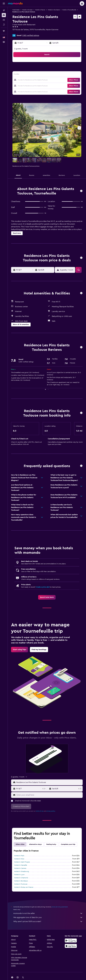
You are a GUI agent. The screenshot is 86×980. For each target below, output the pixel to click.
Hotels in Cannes (20, 868)
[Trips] (4, 31)
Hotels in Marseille (21, 865)
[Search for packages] (4, 25)
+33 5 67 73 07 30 (20, 32)
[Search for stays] (4, 15)
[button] (4, 3)
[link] (47, 597)
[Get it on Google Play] (71, 940)
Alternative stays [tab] (35, 844)
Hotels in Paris (19, 856)
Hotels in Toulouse (21, 884)
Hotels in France (40, 10)
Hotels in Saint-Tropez (22, 862)
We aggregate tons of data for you (48, 917)
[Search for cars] (4, 20)
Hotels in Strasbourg (22, 871)
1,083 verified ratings (31, 35)
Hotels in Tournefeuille (69, 10)
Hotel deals (16, 10)
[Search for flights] (4, 10)
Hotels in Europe (27, 10)
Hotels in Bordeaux (21, 881)
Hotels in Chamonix (21, 878)
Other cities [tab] (20, 844)
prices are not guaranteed (60, 907)
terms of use (40, 811)
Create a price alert (43, 587)
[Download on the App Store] (71, 946)
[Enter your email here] (49, 795)
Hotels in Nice (19, 859)
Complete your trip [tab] (68, 844)
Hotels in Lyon (19, 875)
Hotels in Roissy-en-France (24, 887)
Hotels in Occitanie (54, 10)
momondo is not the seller (48, 913)
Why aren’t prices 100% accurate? (48, 921)
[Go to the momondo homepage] (15, 3)
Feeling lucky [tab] (51, 844)
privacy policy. (51, 811)
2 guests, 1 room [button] (21, 49)
